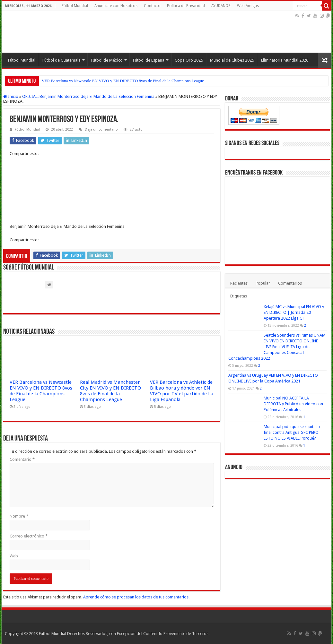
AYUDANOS (221, 6)
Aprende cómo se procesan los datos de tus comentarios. (136, 597)
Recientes (239, 283)
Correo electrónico (29, 536)
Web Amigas (248, 6)
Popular (263, 283)
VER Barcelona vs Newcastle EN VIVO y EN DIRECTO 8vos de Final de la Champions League (123, 81)
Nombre (19, 516)
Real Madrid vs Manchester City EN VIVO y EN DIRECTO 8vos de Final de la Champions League (110, 391)
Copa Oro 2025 (189, 60)
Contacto (152, 6)
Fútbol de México (107, 60)
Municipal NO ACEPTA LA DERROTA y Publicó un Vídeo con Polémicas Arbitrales (293, 404)
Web (14, 556)
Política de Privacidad (186, 6)
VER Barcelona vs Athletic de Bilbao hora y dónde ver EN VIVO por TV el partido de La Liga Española (182, 391)
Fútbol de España (149, 60)
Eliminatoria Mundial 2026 (285, 60)
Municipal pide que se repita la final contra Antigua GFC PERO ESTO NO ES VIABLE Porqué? (292, 432)
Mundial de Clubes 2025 (232, 60)
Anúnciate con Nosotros (116, 6)
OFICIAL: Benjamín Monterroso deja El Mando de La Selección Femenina (88, 96)
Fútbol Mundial (75, 6)
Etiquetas (239, 296)
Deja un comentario (101, 129)
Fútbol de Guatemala (61, 60)
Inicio (11, 96)
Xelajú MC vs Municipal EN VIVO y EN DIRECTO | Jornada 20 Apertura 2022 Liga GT (294, 312)
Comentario (22, 459)
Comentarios (290, 283)
